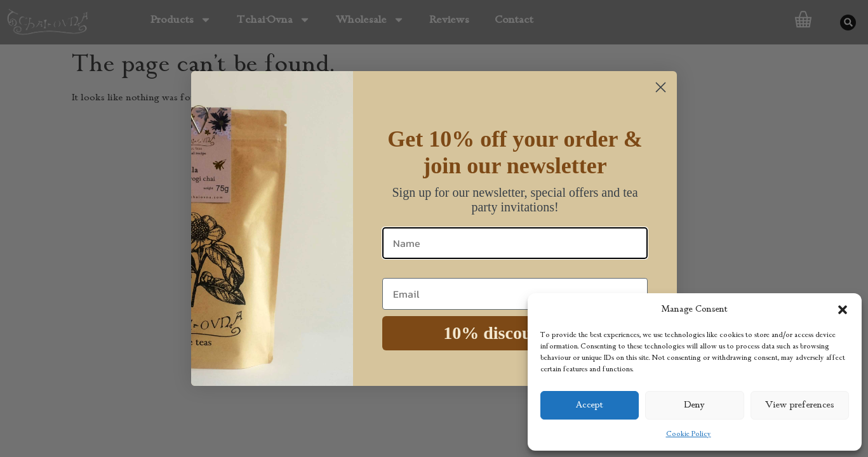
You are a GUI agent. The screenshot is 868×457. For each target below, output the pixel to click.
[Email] (515, 294)
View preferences (800, 405)
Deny (695, 405)
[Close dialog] (661, 87)
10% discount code (515, 333)
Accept (590, 405)
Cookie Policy (689, 434)
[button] (843, 310)
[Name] (515, 243)
